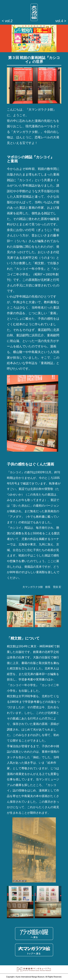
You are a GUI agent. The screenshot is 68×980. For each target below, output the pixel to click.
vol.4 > (61, 21)
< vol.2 (7, 21)
